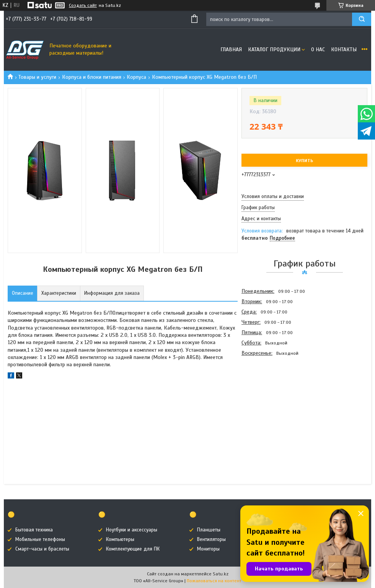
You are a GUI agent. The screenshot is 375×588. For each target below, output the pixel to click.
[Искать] (362, 19)
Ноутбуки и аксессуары (132, 530)
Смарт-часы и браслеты (42, 549)
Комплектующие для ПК (133, 549)
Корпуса (136, 77)
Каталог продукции (274, 50)
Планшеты (209, 530)
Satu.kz (221, 574)
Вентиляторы (211, 539)
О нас (318, 50)
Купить (304, 161)
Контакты (344, 50)
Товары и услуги (37, 77)
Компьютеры (120, 539)
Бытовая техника (34, 530)
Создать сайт (83, 5)
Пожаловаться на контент (214, 581)
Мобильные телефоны (40, 539)
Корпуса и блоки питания (92, 77)
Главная (231, 50)
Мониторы (208, 549)
